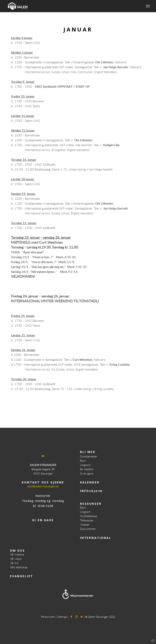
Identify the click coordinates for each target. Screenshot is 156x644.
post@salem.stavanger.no (43, 486)
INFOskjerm (91, 491)
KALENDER (90, 482)
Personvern (48, 617)
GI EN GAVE (43, 520)
